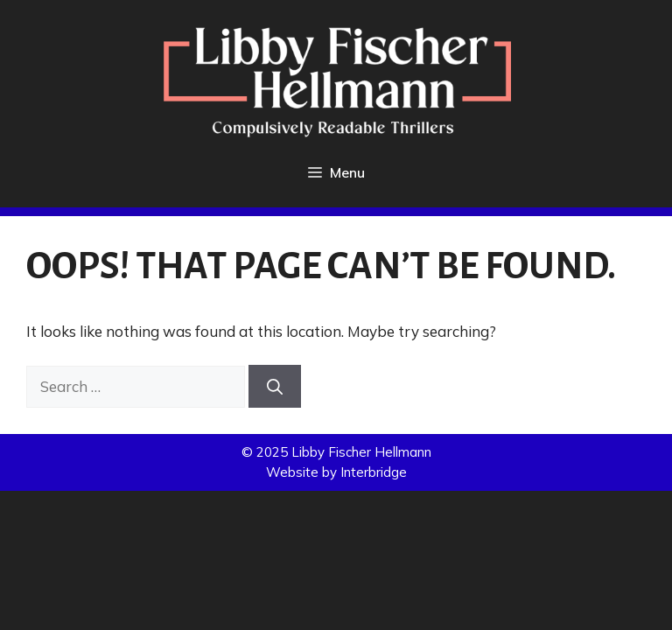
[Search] (275, 386)
